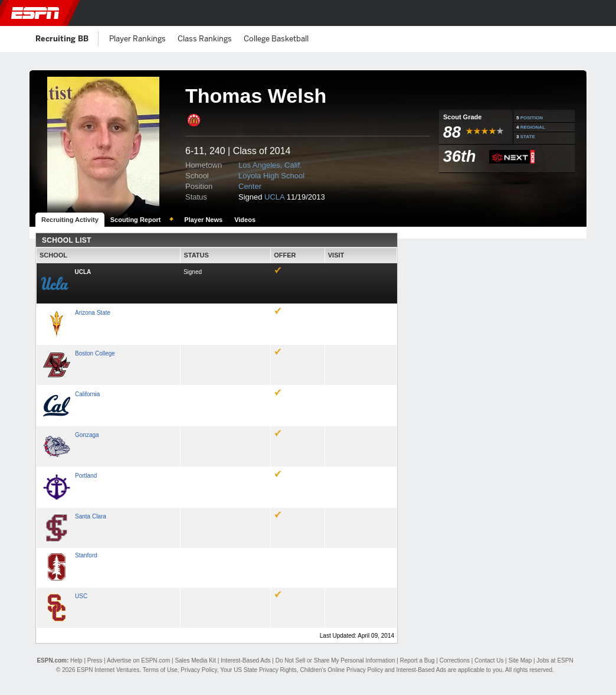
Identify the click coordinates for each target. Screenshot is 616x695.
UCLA (274, 197)
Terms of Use (160, 670)
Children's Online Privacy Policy (341, 670)
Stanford (86, 555)
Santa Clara (91, 516)
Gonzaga (87, 435)
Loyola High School (271, 176)
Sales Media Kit (195, 660)
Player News (203, 220)
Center (250, 186)
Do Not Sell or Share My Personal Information (335, 660)
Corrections (455, 660)
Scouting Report (136, 220)
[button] (600, 13)
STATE (528, 137)
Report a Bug (417, 660)
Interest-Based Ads (246, 660)
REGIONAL (533, 127)
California (87, 394)
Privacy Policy (199, 670)
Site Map (520, 660)
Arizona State (93, 313)
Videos (245, 220)
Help (76, 660)
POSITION (532, 118)
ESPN (35, 13)
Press (95, 660)
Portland (86, 476)
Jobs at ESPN (555, 660)
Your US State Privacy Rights (258, 670)
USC (81, 596)
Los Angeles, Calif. (270, 165)
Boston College (95, 353)
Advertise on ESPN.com (138, 660)
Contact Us (489, 660)
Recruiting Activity (70, 220)
